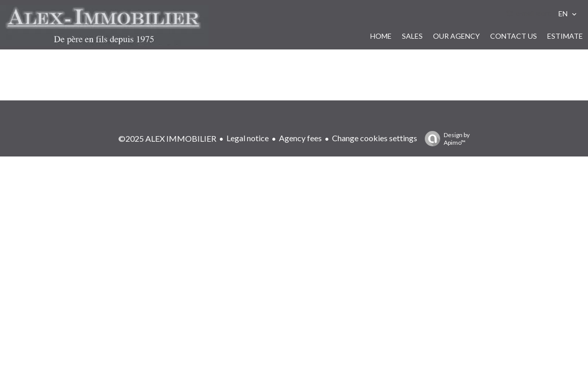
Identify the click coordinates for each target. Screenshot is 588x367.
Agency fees (300, 138)
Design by (445, 139)
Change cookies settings (375, 138)
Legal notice (248, 138)
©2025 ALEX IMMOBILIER (167, 138)
